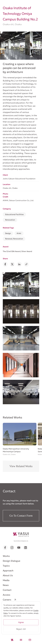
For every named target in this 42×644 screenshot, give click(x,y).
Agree (21, 622)
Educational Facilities (14, 214)
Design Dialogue (12, 561)
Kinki (19, 233)
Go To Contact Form (21, 516)
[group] (20, 439)
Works (6, 556)
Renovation (10, 220)
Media (6, 580)
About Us (8, 575)
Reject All (21, 629)
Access (7, 595)
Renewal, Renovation (14, 239)
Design (8, 233)
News (6, 585)
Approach (8, 571)
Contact (7, 590)
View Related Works (21, 466)
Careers (7, 600)
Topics (6, 566)
